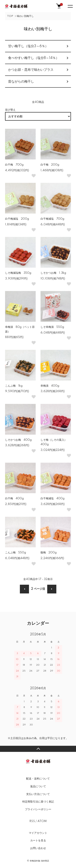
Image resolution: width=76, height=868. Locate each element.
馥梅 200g (49, 553)
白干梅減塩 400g (52, 498)
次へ (52, 589)
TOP (10, 16)
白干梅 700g (14, 165)
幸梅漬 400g (50, 386)
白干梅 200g (50, 165)
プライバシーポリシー (38, 809)
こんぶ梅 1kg (14, 386)
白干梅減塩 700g (52, 219)
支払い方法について (38, 794)
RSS (32, 821)
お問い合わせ (38, 848)
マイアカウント (38, 833)
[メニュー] (70, 6)
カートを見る (38, 841)
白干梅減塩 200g (17, 219)
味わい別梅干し (25, 16)
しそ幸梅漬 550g (52, 327)
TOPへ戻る (38, 749)
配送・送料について (38, 779)
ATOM (42, 821)
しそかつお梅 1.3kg (53, 273)
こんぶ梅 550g (16, 553)
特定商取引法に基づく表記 (38, 802)
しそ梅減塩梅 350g (18, 273)
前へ (24, 589)
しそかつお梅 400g (18, 440)
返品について (38, 786)
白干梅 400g (14, 498)
